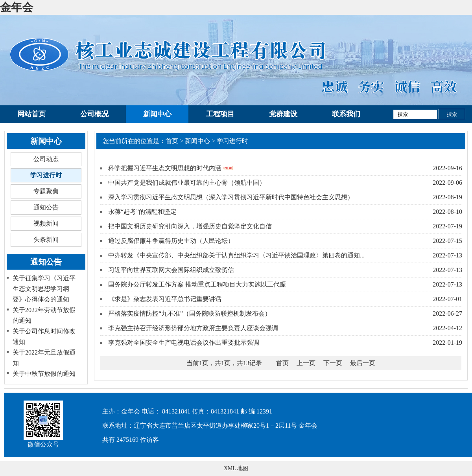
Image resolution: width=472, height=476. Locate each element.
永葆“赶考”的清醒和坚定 (142, 212)
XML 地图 (236, 468)
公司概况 (94, 114)
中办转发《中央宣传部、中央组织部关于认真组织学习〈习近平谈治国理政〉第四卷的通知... (236, 255)
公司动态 (46, 159)
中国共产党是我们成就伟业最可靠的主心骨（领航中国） (187, 183)
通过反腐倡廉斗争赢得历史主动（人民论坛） (171, 241)
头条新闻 (46, 240)
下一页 (333, 363)
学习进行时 (46, 175)
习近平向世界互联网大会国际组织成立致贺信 (171, 270)
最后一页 (363, 363)
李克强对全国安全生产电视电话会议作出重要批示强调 (184, 343)
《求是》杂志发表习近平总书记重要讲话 (165, 299)
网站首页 (31, 114)
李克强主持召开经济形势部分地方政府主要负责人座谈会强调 (193, 328)
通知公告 (46, 207)
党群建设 (283, 114)
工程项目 (220, 114)
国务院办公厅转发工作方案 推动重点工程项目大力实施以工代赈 (197, 284)
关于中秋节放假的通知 (44, 374)
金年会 (17, 7)
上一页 (306, 363)
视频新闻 (46, 223)
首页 (172, 141)
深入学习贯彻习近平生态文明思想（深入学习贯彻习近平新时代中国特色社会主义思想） (231, 197)
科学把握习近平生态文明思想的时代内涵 (171, 168)
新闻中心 (157, 114)
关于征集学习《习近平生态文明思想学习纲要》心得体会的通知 (44, 289)
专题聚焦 (46, 191)
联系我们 (346, 114)
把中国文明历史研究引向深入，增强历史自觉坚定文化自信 (190, 226)
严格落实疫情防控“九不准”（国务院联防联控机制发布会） (190, 313)
